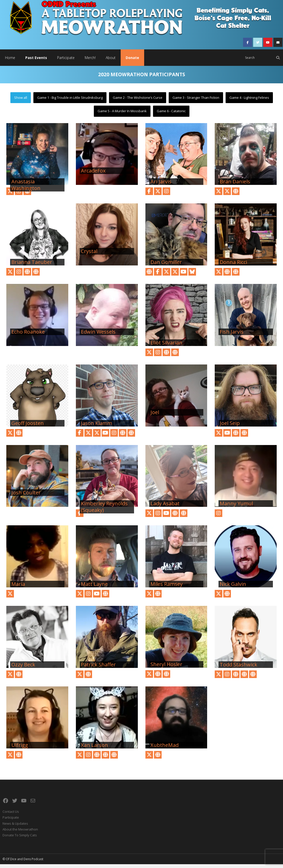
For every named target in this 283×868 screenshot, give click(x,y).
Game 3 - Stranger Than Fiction (196, 101)
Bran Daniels (235, 185)
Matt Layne (94, 588)
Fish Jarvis (232, 335)
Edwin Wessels (98, 335)
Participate (11, 821)
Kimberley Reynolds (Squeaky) (104, 511)
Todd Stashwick (238, 668)
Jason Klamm (96, 427)
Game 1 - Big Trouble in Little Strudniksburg (70, 101)
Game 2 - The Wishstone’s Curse (138, 101)
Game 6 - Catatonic (171, 115)
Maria (18, 588)
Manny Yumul (236, 507)
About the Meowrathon (20, 833)
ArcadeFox (93, 175)
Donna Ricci (233, 266)
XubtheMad (165, 749)
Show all (21, 101)
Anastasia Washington (26, 189)
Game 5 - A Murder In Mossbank (122, 115)
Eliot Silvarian (166, 346)
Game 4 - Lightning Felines (249, 101)
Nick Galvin (233, 588)
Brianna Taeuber (32, 266)
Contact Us (11, 815)
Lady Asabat (165, 507)
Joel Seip (230, 427)
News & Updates (15, 827)
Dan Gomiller (166, 266)
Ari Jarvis (161, 185)
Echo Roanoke (28, 335)
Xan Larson (94, 749)
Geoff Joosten (28, 427)
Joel (155, 416)
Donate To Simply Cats (20, 839)
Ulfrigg (20, 749)
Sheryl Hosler (166, 668)
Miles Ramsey (167, 588)
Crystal (89, 255)
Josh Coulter (26, 496)
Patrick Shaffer (98, 668)
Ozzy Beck (23, 668)
